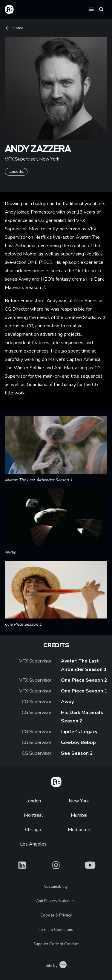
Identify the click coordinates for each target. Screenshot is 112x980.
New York (79, 801)
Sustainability (56, 887)
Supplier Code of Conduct (56, 944)
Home (14, 28)
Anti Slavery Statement (56, 901)
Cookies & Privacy (56, 915)
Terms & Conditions (56, 930)
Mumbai (79, 815)
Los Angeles (33, 844)
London (33, 801)
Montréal (33, 815)
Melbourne (79, 830)
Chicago (33, 830)
